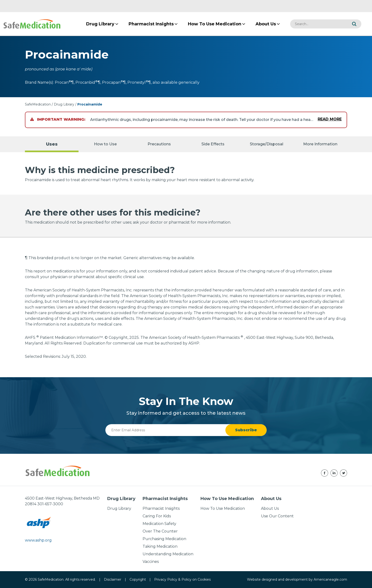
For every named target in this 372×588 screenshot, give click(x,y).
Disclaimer (113, 579)
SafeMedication (38, 104)
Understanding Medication (168, 554)
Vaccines (151, 562)
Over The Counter (160, 531)
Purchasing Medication (164, 539)
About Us (270, 508)
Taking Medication (160, 546)
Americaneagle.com (330, 579)
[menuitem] (100, 24)
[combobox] (319, 24)
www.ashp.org (38, 540)
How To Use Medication (223, 508)
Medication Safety (159, 524)
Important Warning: (58, 119)
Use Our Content (277, 516)
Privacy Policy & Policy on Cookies (182, 579)
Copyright (138, 579)
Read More (330, 119)
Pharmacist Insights (161, 508)
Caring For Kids (157, 516)
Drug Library (64, 104)
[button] (354, 24)
